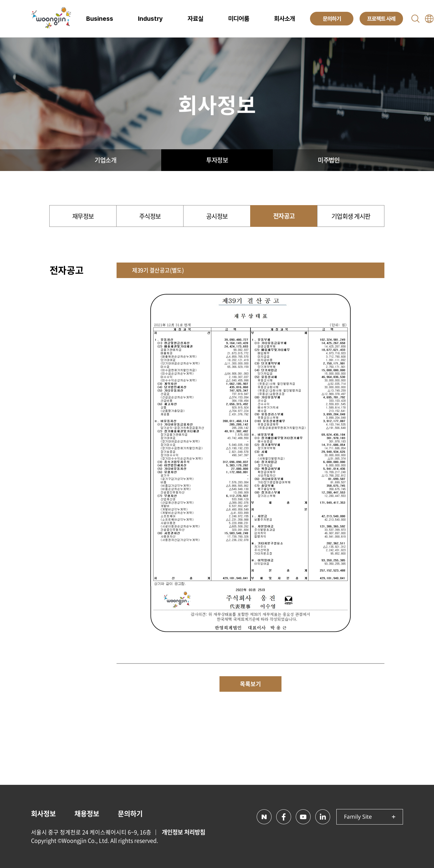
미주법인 (329, 160)
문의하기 (130, 813)
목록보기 (250, 684)
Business (100, 19)
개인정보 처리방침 (184, 832)
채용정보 (87, 813)
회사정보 (43, 813)
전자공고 (284, 216)
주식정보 (150, 216)
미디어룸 (239, 19)
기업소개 (105, 160)
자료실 (195, 19)
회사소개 (285, 19)
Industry (150, 19)
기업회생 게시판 (351, 216)
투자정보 (217, 160)
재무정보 (83, 216)
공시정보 (217, 216)
